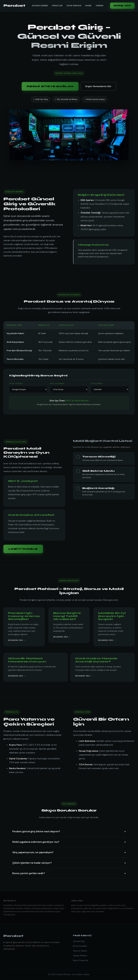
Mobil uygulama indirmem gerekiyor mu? (69, 842)
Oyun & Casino (80, 951)
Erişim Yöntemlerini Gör (98, 86)
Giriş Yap (122, 6)
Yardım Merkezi (80, 956)
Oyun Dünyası (74, 6)
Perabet (14, 6)
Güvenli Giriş (79, 941)
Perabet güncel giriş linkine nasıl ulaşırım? (69, 831)
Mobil (89, 6)
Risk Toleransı (57, 384)
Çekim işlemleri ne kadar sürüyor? (69, 863)
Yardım (100, 6)
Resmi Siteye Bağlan (50, 86)
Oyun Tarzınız (16, 384)
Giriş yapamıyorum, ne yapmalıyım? (69, 852)
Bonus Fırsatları (80, 946)
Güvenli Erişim (40, 6)
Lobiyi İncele (23, 549)
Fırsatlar (57, 6)
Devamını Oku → (17, 640)
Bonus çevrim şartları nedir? (69, 873)
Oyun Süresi (97, 384)
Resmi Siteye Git (81, 960)
